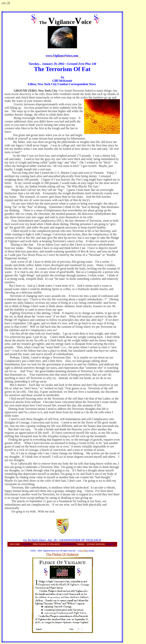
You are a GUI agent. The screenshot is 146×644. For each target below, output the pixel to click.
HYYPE (84, 551)
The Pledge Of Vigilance (62, 554)
